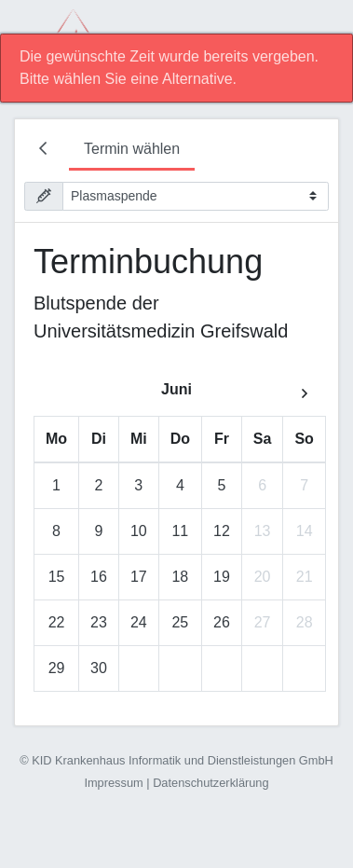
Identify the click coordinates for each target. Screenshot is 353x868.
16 (99, 577)
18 (180, 577)
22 (57, 622)
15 (57, 577)
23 (99, 622)
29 (57, 668)
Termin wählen (132, 149)
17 (139, 577)
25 (180, 622)
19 (222, 577)
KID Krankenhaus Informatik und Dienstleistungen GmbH (183, 760)
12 (222, 531)
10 (139, 531)
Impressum (113, 783)
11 (180, 531)
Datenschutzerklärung (210, 783)
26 (222, 622)
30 (99, 668)
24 (139, 622)
